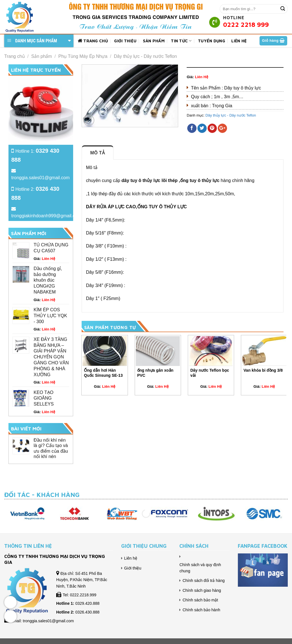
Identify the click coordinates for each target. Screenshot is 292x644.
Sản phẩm (154, 41)
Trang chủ (93, 41)
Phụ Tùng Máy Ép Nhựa (83, 56)
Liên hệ (239, 41)
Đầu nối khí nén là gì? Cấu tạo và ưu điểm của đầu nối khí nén (51, 448)
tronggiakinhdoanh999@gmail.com (46, 216)
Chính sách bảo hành (201, 610)
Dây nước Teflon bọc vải (210, 373)
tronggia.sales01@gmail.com (41, 178)
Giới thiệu (125, 41)
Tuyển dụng (212, 41)
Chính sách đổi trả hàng (203, 581)
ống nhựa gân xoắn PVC (155, 373)
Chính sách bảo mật (200, 600)
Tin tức (181, 41)
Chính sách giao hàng (202, 590)
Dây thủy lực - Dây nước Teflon (145, 56)
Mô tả (98, 153)
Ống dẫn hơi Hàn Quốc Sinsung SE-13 (103, 373)
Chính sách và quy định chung (200, 568)
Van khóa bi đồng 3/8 (263, 370)
